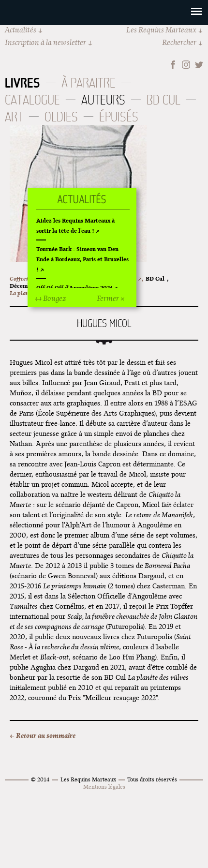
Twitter (199, 65)
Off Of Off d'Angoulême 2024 (74, 288)
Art (14, 117)
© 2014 (40, 779)
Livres (22, 83)
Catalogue (32, 100)
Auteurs (103, 100)
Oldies (61, 117)
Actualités (21, 30)
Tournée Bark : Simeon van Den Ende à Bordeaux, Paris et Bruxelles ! (82, 259)
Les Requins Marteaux (161, 30)
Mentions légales (104, 786)
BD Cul (163, 100)
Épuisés (119, 117)
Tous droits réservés (152, 779)
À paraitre (89, 83)
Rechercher (179, 42)
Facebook (173, 65)
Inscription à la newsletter (45, 42)
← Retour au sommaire (43, 735)
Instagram (186, 65)
